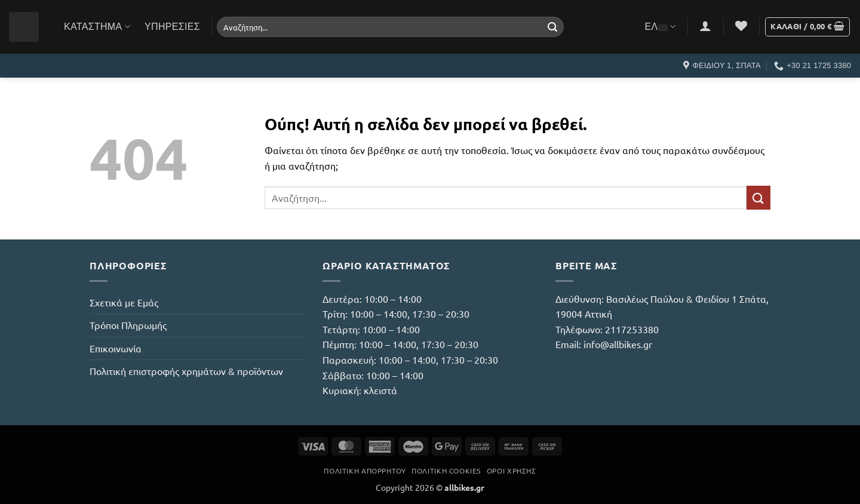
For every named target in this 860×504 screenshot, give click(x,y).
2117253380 (632, 329)
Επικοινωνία (116, 348)
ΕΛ (661, 27)
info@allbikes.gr (618, 344)
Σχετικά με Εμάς (124, 302)
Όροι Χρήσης (512, 471)
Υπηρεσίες (172, 27)
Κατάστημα (97, 27)
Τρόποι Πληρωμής (128, 325)
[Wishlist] (741, 26)
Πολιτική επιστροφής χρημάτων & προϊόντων (186, 371)
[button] (705, 26)
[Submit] (552, 27)
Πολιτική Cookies (446, 471)
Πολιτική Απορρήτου (365, 471)
